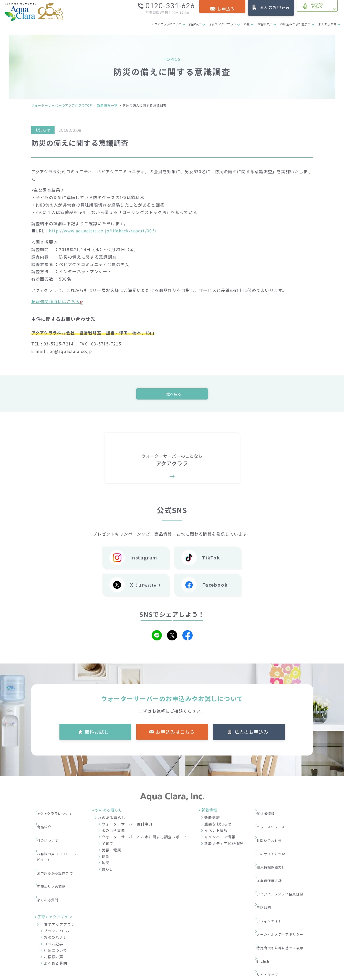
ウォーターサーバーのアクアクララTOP (62, 105)
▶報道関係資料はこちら (57, 301)
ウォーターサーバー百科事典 (127, 825)
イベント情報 (216, 832)
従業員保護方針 (273, 851)
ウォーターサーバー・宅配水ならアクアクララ (197, 975)
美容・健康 (111, 851)
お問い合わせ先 (273, 828)
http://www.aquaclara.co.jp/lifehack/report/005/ (103, 231)
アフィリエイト (273, 874)
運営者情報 (269, 812)
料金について (51, 828)
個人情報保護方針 (275, 843)
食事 (106, 858)
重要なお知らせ (218, 825)
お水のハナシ (56, 899)
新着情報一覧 (107, 105)
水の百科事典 (113, 832)
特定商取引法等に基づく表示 (284, 889)
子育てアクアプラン (222, 24)
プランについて (58, 893)
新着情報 (212, 819)
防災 (106, 864)
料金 (247, 24)
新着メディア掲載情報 (224, 845)
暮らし (108, 871)
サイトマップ (271, 905)
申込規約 (267, 866)
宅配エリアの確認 (55, 857)
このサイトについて (277, 835)
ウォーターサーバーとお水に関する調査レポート (145, 838)
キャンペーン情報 (220, 838)
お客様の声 (265, 24)
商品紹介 (195, 24)
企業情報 (225, 949)
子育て (108, 845)
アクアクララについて (166, 24)
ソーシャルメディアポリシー (284, 882)
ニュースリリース (274, 820)
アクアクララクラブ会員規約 (284, 858)
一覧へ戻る (172, 394)
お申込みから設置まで (295, 24)
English (267, 897)
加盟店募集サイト (284, 949)
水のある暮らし (112, 819)
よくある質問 (327, 24)
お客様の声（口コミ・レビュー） (59, 838)
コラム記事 (54, 906)
